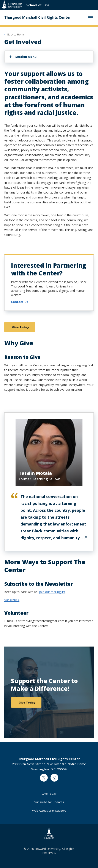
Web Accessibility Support (49, 811)
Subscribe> (12, 600)
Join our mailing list (52, 592)
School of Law (38, 5)
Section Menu (26, 57)
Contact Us (20, 302)
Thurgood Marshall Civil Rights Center (38, 18)
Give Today (49, 794)
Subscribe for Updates (49, 802)
